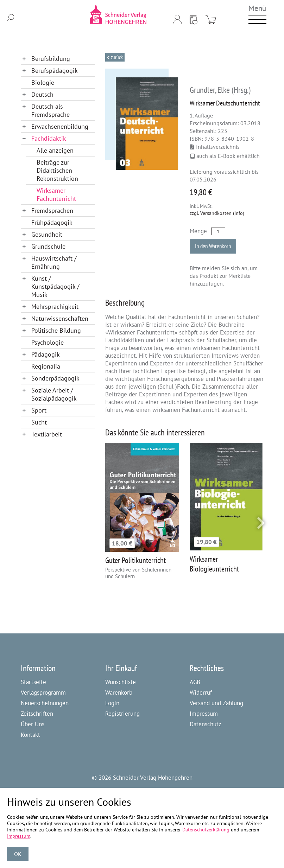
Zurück (116, 57)
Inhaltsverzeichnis (215, 147)
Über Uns (33, 724)
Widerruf (201, 693)
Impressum (204, 714)
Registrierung (122, 714)
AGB (195, 682)
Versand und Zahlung (216, 703)
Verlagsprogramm (43, 693)
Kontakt (30, 735)
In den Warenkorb (213, 246)
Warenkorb (119, 693)
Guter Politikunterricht (135, 560)
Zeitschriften (37, 714)
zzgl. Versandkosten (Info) (217, 213)
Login (112, 703)
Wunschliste (121, 682)
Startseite (33, 682)
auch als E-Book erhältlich (225, 156)
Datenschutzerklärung (206, 830)
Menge (198, 231)
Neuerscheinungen (45, 703)
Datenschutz (206, 724)
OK (18, 854)
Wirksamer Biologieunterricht (214, 564)
